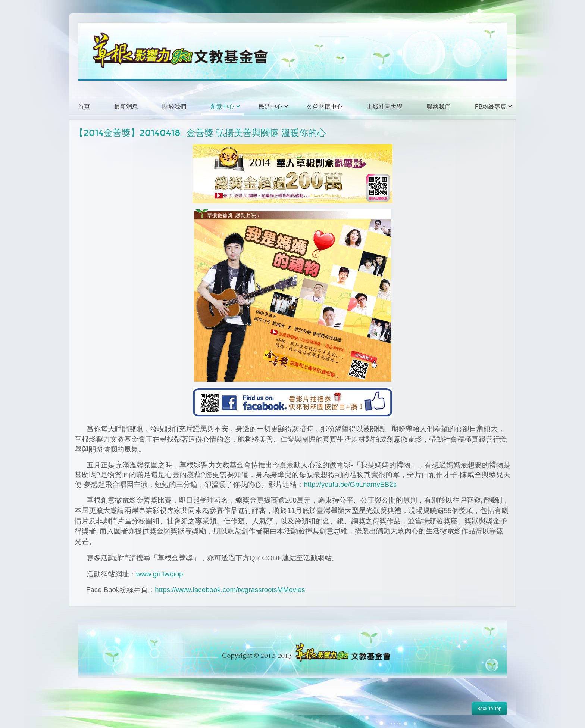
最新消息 (126, 107)
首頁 (84, 107)
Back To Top (489, 709)
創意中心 (222, 107)
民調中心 (270, 107)
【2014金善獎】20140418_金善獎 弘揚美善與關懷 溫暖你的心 (200, 133)
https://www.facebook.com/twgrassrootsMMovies (230, 590)
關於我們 (174, 107)
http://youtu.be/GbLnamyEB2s (350, 484)
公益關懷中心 (325, 107)
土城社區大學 (385, 107)
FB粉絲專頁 (491, 107)
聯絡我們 (439, 107)
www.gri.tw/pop (159, 574)
